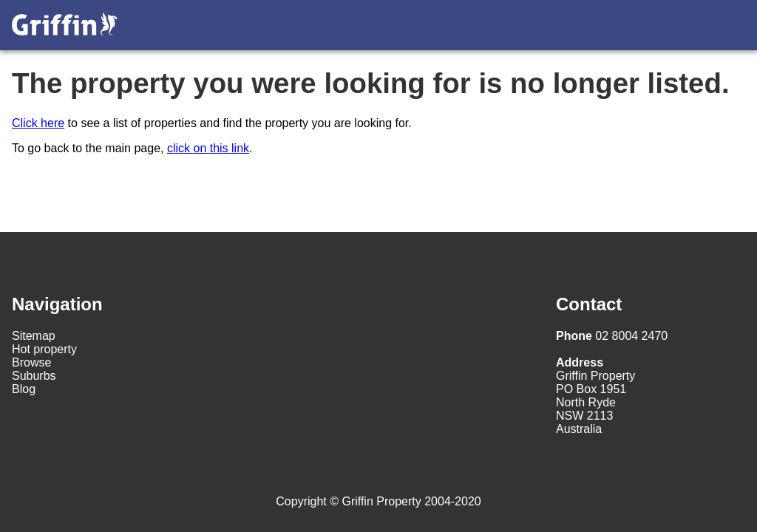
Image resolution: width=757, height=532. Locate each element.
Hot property (44, 349)
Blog (24, 389)
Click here (38, 123)
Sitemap (34, 336)
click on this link (208, 148)
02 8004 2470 (612, 336)
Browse (31, 362)
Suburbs (34, 376)
